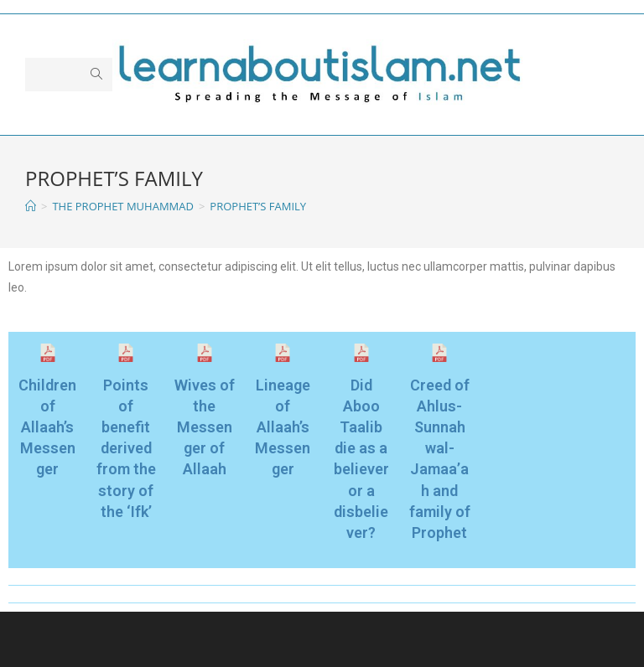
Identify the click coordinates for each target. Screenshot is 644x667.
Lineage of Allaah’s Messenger (283, 427)
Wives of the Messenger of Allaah (205, 427)
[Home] (31, 206)
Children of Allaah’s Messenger (47, 427)
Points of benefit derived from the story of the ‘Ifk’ (126, 448)
